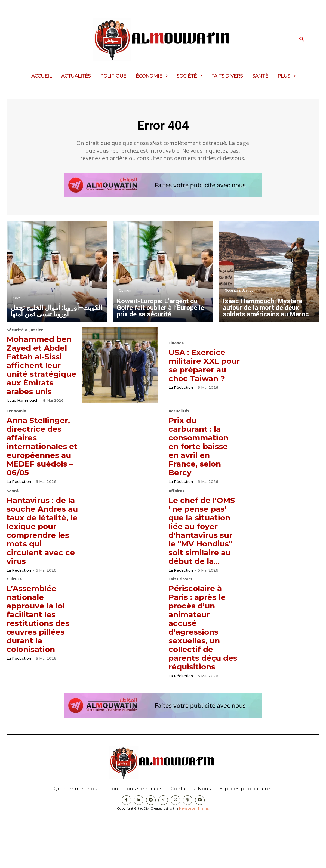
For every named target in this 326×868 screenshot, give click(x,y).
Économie (16, 429)
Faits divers (180, 622)
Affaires (176, 517)
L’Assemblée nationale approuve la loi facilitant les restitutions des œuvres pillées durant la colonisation (42, 662)
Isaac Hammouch (22, 420)
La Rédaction (181, 394)
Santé (13, 517)
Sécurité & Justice (239, 293)
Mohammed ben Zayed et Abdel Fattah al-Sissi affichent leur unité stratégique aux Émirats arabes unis (42, 376)
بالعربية (18, 299)
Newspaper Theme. (194, 860)
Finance (176, 341)
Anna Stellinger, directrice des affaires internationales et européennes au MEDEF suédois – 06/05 (42, 468)
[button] (302, 39)
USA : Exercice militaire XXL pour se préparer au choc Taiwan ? (201, 368)
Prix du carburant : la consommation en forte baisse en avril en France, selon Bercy (203, 464)
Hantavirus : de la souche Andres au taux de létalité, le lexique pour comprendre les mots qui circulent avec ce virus (42, 560)
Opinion (125, 293)
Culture (14, 622)
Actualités (179, 429)
